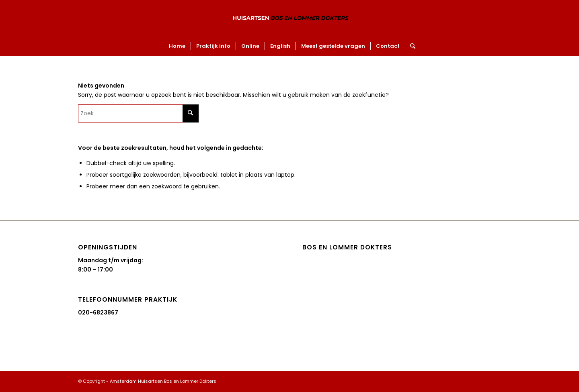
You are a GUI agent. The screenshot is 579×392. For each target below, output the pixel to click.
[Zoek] (410, 46)
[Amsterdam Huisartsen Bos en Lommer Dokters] (289, 18)
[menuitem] (177, 46)
